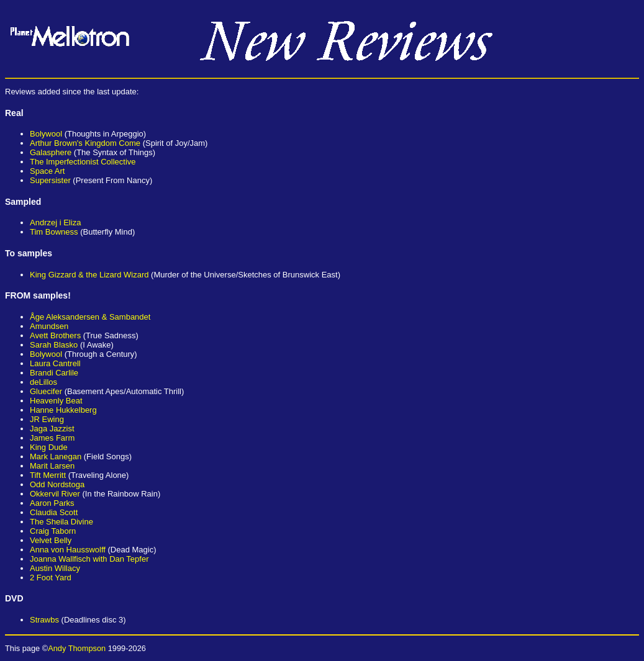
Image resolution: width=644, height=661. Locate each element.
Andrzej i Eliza (55, 223)
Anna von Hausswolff (68, 550)
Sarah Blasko (54, 345)
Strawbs (44, 620)
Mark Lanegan (56, 456)
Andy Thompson (77, 648)
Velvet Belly (51, 540)
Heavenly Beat (56, 401)
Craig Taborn (53, 531)
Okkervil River (55, 494)
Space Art (47, 171)
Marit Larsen (52, 466)
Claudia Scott (54, 512)
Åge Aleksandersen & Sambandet (90, 317)
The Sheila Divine (61, 522)
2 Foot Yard (51, 578)
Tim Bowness (54, 232)
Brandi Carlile (54, 373)
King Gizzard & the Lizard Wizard (89, 275)
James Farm (52, 438)
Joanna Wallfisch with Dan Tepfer (89, 559)
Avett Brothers (55, 335)
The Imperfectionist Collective (83, 162)
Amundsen (49, 326)
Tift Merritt (48, 475)
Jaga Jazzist (52, 429)
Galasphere (51, 152)
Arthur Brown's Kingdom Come (85, 143)
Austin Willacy (55, 568)
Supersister (50, 180)
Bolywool (46, 134)
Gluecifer (46, 391)
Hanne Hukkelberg (63, 410)
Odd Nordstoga (57, 484)
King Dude (49, 447)
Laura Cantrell (55, 363)
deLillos (43, 382)
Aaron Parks (52, 503)
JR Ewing (47, 419)
